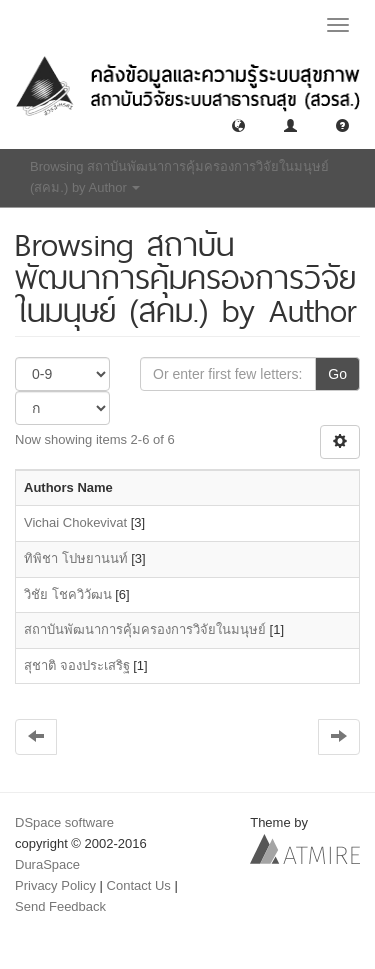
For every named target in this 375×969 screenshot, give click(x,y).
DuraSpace (47, 864)
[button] (238, 124)
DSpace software (64, 822)
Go (337, 374)
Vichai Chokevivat (75, 522)
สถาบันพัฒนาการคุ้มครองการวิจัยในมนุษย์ (145, 629)
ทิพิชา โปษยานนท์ (76, 558)
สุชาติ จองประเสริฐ (77, 665)
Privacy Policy (55, 885)
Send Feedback (60, 906)
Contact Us (139, 885)
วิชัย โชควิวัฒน (68, 594)
